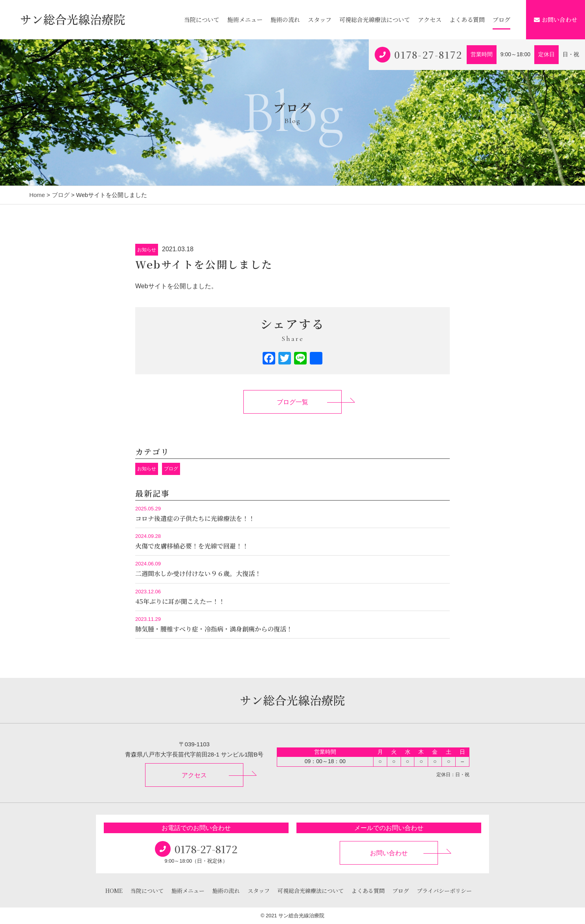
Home (37, 195)
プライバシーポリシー (444, 891)
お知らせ (147, 250)
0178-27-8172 (429, 54)
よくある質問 (467, 19)
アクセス (430, 19)
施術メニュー (245, 19)
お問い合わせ (556, 19)
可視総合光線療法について (375, 19)
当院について (202, 19)
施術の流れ (285, 19)
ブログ (501, 19)
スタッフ (320, 19)
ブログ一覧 (292, 402)
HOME (114, 891)
